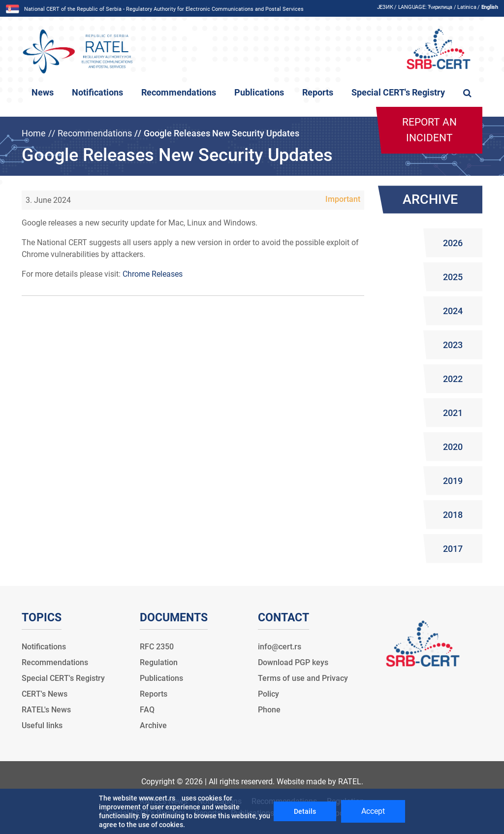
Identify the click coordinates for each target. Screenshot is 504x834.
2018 (453, 515)
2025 (453, 277)
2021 (453, 413)
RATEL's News (46, 710)
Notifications (97, 93)
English (490, 7)
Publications (259, 93)
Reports (318, 93)
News (43, 93)
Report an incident (429, 130)
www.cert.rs (157, 798)
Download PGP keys (293, 662)
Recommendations (179, 93)
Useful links (42, 725)
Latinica (467, 7)
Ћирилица (440, 7)
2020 (453, 447)
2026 (453, 243)
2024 (453, 311)
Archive (153, 725)
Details (305, 811)
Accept (373, 811)
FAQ (147, 710)
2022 (453, 379)
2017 (453, 549)
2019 (453, 481)
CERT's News (45, 694)
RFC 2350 (157, 647)
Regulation (159, 662)
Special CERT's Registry (398, 93)
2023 (453, 345)
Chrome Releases (153, 274)
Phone (269, 710)
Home (34, 133)
